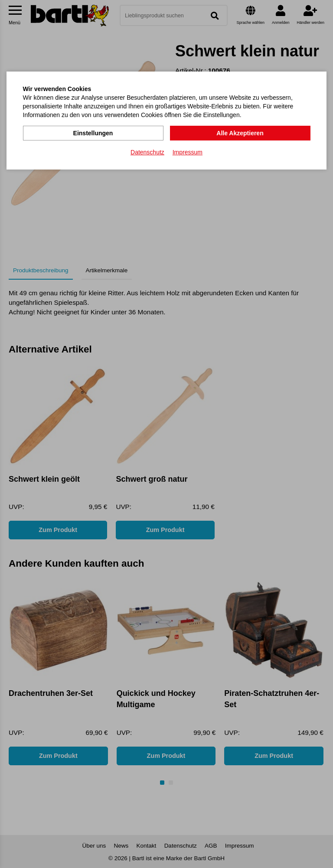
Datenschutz (147, 152)
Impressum (188, 152)
